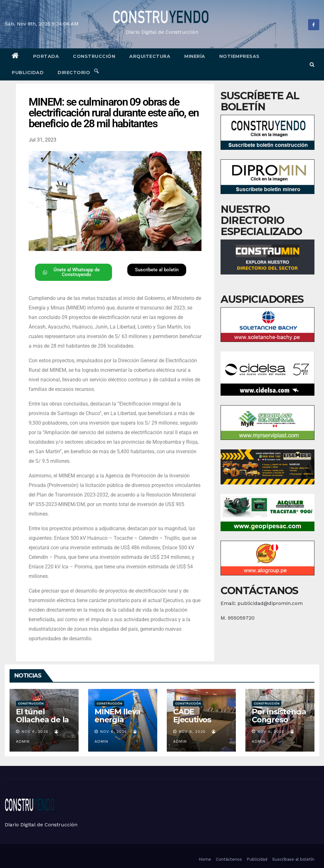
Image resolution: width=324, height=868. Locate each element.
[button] (312, 64)
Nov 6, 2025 (35, 732)
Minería (195, 56)
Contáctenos (229, 859)
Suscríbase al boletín (293, 859)
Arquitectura (150, 56)
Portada (46, 56)
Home (205, 859)
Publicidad (28, 73)
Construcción (94, 56)
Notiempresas (239, 56)
